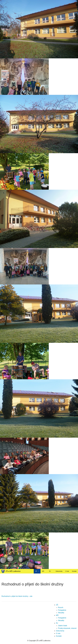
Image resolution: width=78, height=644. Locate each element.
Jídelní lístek (63, 626)
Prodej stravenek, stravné (67, 628)
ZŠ (36, 571)
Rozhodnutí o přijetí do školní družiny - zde (17, 596)
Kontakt (74, 571)
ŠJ (50, 571)
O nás (67, 571)
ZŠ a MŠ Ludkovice (11, 571)
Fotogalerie (62, 610)
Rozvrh (61, 607)
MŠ (43, 571)
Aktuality (61, 613)
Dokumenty (59, 571)
